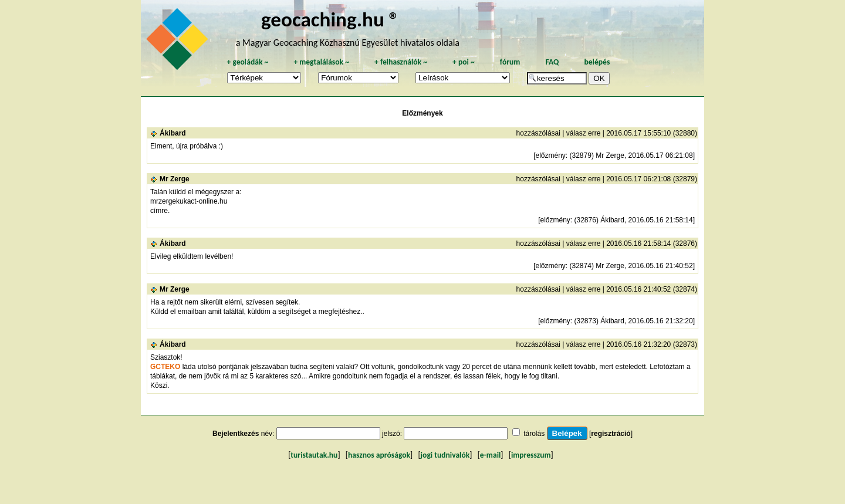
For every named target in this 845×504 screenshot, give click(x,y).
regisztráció (611, 434)
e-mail (490, 455)
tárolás (534, 434)
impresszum (531, 455)
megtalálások (321, 62)
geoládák (247, 62)
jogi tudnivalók (445, 455)
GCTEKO (165, 367)
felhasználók (401, 62)
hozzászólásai (538, 133)
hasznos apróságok (379, 455)
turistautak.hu (314, 455)
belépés (597, 62)
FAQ (552, 62)
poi (464, 62)
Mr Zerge (175, 179)
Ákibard (173, 133)
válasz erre (584, 133)
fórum (510, 62)
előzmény (550, 155)
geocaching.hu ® (330, 19)
